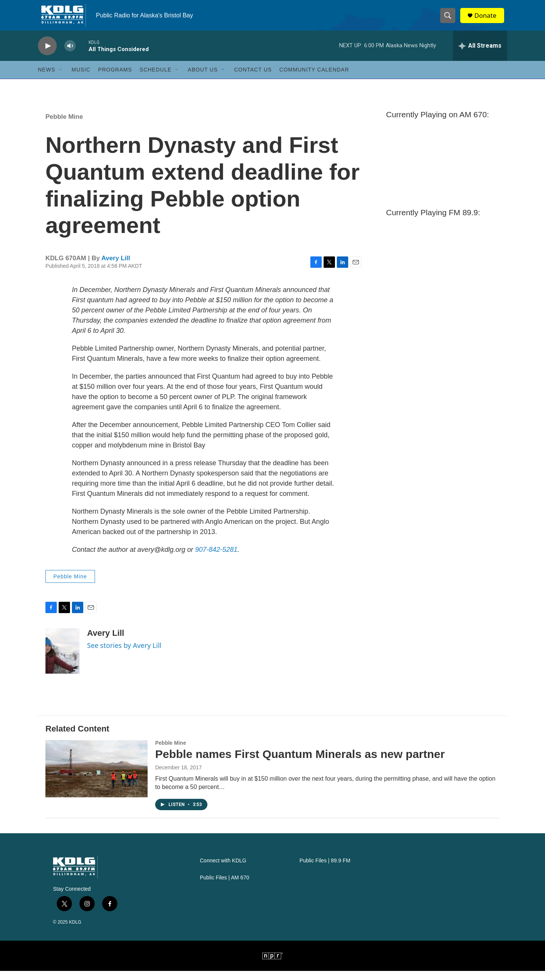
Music (81, 79)
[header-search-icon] (450, 20)
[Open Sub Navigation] (61, 79)
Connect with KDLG (223, 870)
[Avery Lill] (62, 660)
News (47, 79)
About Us (203, 79)
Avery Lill (116, 267)
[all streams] (480, 55)
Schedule (156, 79)
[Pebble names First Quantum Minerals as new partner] (97, 778)
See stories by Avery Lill (124, 654)
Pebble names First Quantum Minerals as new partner (300, 763)
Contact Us (253, 79)
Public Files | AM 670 (224, 887)
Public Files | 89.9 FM (325, 870)
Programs (115, 79)
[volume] (70, 55)
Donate (488, 20)
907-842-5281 (216, 559)
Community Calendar (314, 79)
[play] (47, 55)
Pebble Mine (64, 126)
